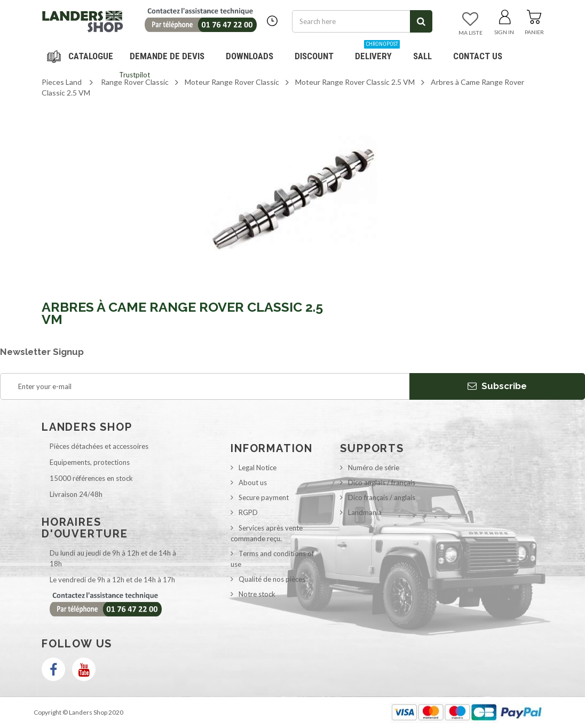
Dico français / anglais (382, 497)
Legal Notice (258, 468)
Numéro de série (374, 468)
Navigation (82, 56)
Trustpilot (135, 75)
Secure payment (264, 497)
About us (253, 482)
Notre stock (257, 594)
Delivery (377, 52)
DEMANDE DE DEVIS (167, 56)
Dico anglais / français (382, 482)
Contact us (478, 56)
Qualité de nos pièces (272, 579)
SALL (422, 56)
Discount (318, 52)
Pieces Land (62, 82)
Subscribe (497, 386)
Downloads (250, 56)
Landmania (365, 512)
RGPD (248, 512)
